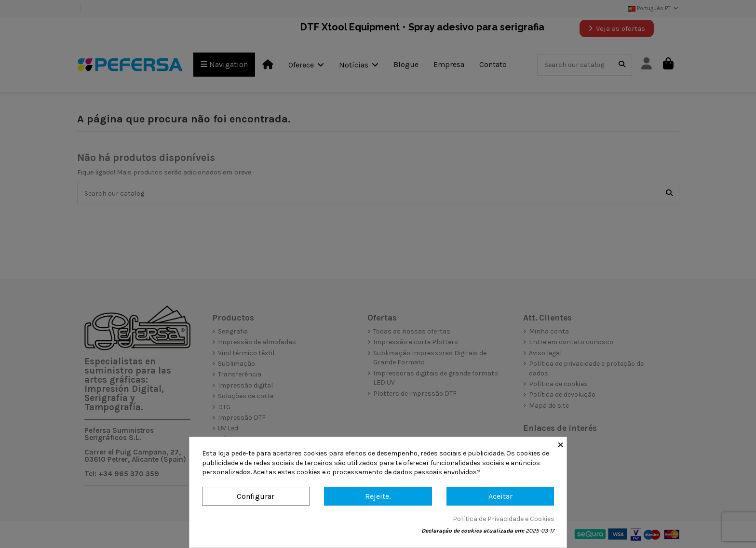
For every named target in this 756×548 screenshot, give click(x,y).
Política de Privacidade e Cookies (504, 519)
